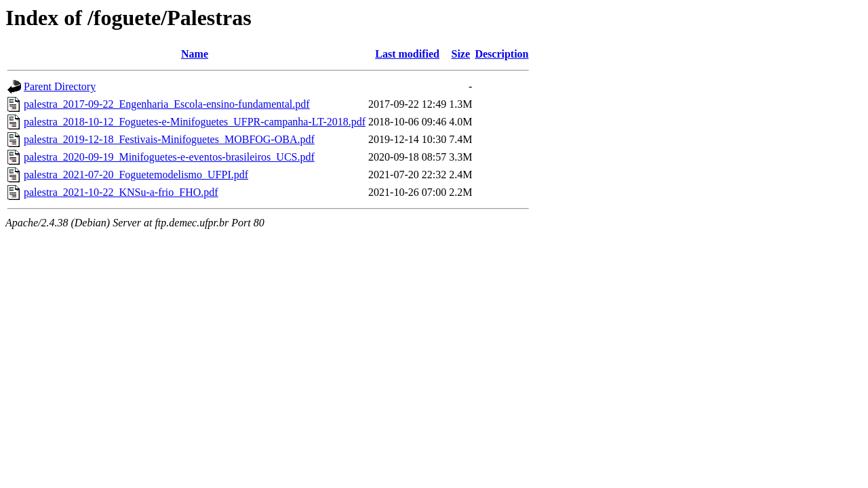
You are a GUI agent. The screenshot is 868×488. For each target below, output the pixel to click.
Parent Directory (60, 86)
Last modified (407, 54)
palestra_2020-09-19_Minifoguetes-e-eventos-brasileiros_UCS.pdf (169, 157)
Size (461, 54)
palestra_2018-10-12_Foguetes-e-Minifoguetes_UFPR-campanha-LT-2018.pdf (195, 122)
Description (501, 54)
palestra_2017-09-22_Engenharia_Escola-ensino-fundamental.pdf (167, 104)
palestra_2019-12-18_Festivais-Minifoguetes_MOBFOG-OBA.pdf (169, 139)
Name (195, 54)
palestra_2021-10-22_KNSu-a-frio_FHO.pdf (121, 192)
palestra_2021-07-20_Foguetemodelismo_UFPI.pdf (136, 175)
